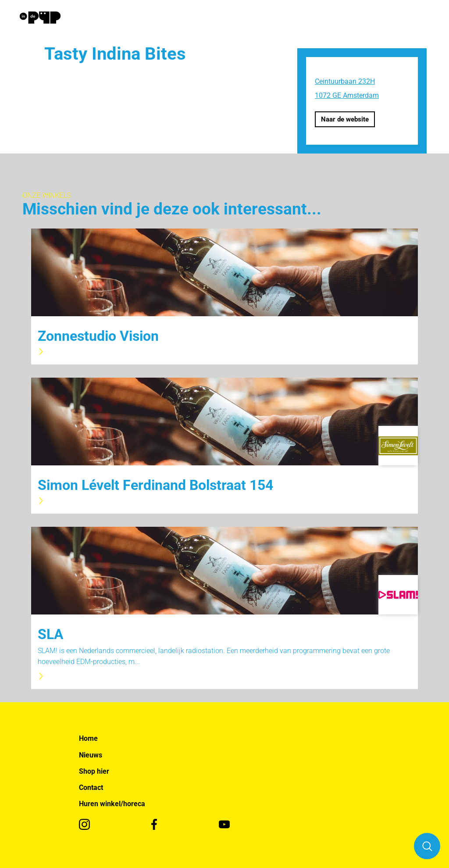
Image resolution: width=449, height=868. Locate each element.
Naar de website (345, 119)
